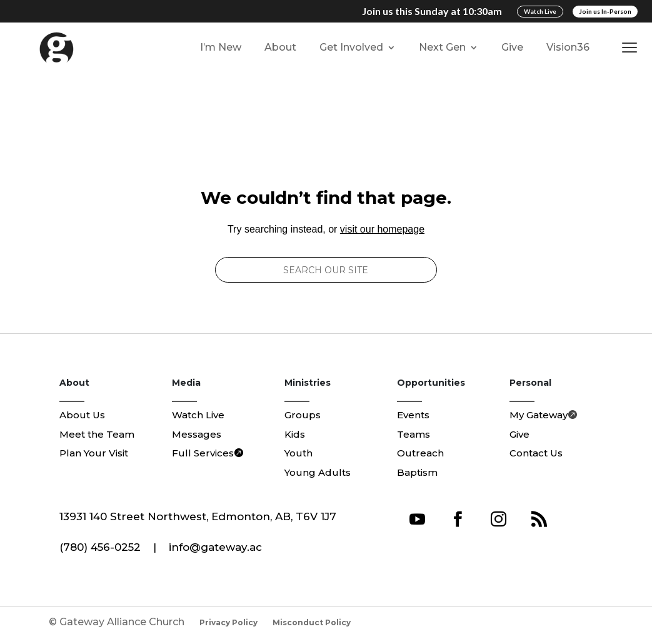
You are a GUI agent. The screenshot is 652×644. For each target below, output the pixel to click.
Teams (414, 434)
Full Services (203, 453)
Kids (295, 434)
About (280, 47)
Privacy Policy (228, 622)
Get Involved (351, 47)
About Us (82, 415)
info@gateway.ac (215, 547)
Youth (298, 453)
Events (413, 415)
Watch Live (540, 11)
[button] (632, 48)
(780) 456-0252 (100, 547)
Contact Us (536, 453)
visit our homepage (382, 229)
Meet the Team (97, 434)
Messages (197, 434)
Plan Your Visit (94, 453)
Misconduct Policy (312, 622)
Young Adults (318, 472)
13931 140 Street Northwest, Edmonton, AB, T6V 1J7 (198, 516)
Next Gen (442, 47)
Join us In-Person (605, 11)
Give (512, 47)
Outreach (420, 453)
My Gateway (539, 415)
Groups (303, 415)
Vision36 (568, 47)
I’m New (221, 47)
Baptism (417, 472)
